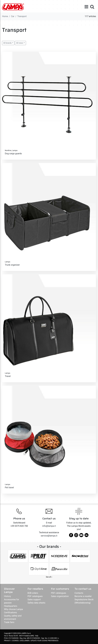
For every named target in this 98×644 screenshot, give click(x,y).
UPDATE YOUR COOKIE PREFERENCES (44, 641)
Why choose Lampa (13, 609)
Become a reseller (83, 596)
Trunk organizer (12, 265)
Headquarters (11, 606)
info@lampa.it (49, 526)
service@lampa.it (49, 536)
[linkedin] (86, 536)
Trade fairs (9, 622)
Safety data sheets (36, 603)
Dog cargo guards (13, 154)
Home (5, 16)
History (7, 596)
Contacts (79, 593)
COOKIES (15, 641)
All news (20, 43)
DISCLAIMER (25, 641)
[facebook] (71, 536)
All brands (7, 43)
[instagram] (76, 536)
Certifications (10, 613)
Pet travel (9, 488)
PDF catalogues (35, 596)
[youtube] (81, 536)
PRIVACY (7, 641)
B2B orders (33, 593)
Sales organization (60, 596)
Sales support (34, 600)
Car (13, 16)
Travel (8, 376)
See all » (49, 577)
